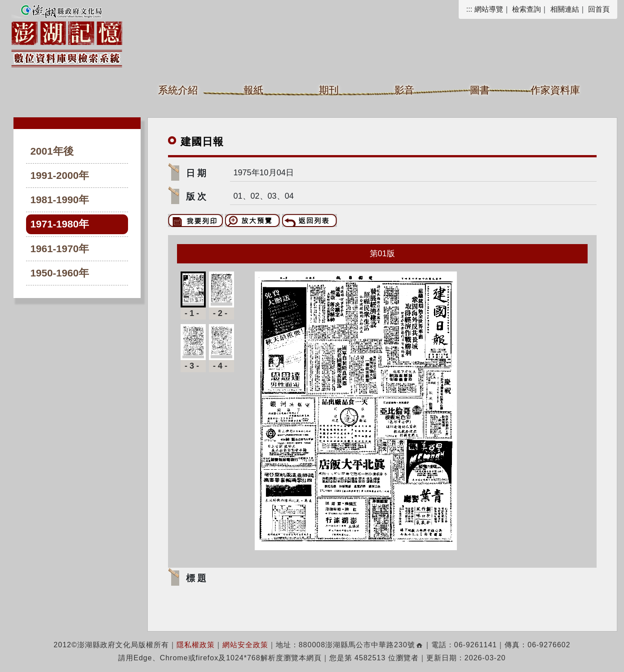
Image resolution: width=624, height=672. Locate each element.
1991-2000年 (60, 176)
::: (469, 9)
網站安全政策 (245, 645)
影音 (404, 90)
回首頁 (599, 9)
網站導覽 (489, 9)
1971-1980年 (60, 224)
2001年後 (52, 151)
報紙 (253, 90)
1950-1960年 (60, 273)
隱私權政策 (196, 645)
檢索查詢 (527, 9)
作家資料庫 (555, 90)
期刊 (329, 90)
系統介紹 (178, 90)
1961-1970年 (60, 249)
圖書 (480, 90)
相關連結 (565, 9)
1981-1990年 (60, 200)
